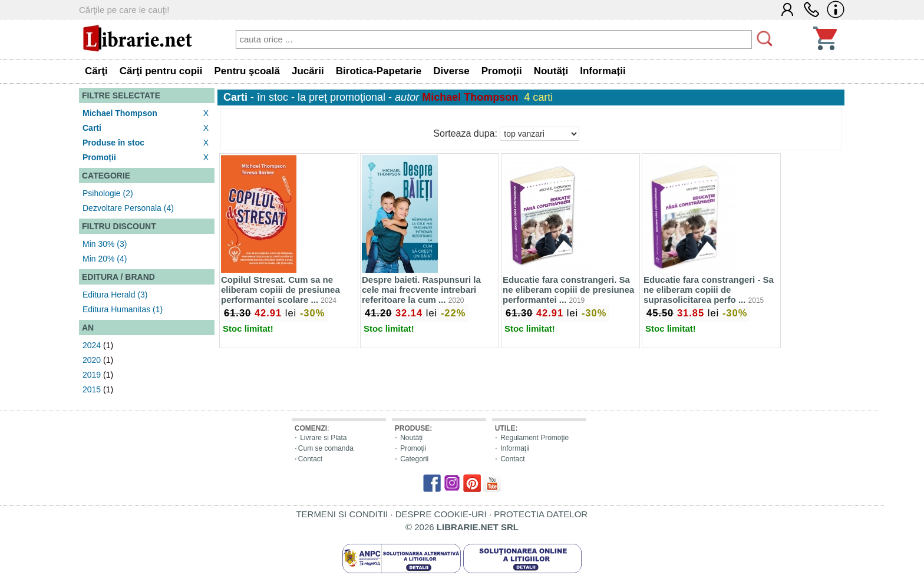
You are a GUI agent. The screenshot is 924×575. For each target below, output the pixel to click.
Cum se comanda (326, 448)
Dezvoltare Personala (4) (128, 208)
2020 (92, 360)
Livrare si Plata (323, 438)
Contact (310, 459)
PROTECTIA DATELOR (541, 514)
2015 (92, 389)
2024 (92, 345)
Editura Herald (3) (115, 295)
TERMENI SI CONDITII (342, 514)
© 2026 (462, 527)
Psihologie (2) (108, 193)
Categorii (414, 459)
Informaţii (515, 448)
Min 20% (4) (105, 259)
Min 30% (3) (105, 244)
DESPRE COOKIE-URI (441, 514)
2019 (92, 375)
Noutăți (411, 438)
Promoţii (413, 448)
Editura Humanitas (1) (123, 309)
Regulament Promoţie (534, 438)
